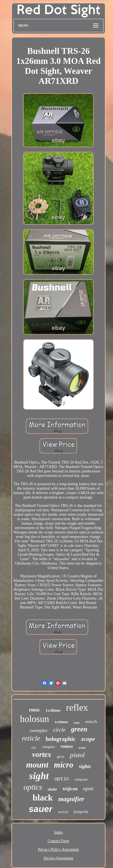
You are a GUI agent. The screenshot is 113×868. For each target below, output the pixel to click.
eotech (91, 722)
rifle (34, 748)
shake (52, 789)
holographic (61, 739)
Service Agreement (59, 858)
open (88, 788)
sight (39, 776)
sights (85, 766)
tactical (63, 812)
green (79, 729)
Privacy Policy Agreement (59, 850)
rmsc (35, 710)
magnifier (71, 799)
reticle (31, 738)
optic (62, 779)
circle (59, 730)
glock (61, 757)
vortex (42, 754)
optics (33, 787)
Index (58, 832)
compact (48, 747)
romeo (67, 746)
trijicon (70, 789)
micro (64, 765)
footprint (81, 812)
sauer (40, 809)
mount (37, 765)
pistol (77, 755)
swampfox (38, 730)
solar (77, 723)
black (43, 798)
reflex (77, 707)
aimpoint (81, 779)
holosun (35, 719)
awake (82, 748)
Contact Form (58, 841)
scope (88, 739)
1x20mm (61, 722)
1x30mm (53, 710)
